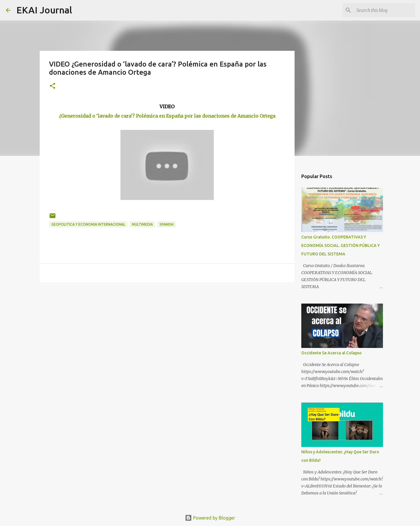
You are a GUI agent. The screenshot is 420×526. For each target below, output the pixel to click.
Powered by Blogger (210, 518)
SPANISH (167, 224)
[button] (52, 86)
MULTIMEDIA (142, 224)
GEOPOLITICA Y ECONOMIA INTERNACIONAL (88, 224)
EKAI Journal (44, 10)
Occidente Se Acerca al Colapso (331, 353)
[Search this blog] (385, 10)
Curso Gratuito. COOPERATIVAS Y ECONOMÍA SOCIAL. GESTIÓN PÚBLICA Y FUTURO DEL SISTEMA (341, 245)
